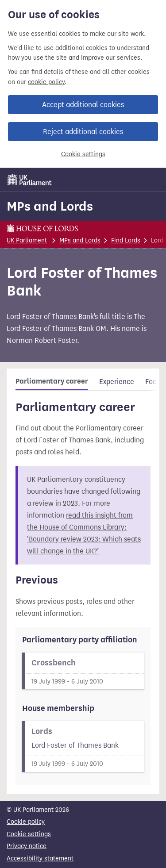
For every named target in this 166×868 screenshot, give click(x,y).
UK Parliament (27, 240)
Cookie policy (26, 822)
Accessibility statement (40, 858)
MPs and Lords (50, 206)
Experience (117, 382)
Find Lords (126, 240)
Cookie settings (83, 154)
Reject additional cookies (83, 132)
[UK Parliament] (30, 180)
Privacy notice (27, 846)
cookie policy (46, 82)
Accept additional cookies (83, 105)
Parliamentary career (52, 381)
